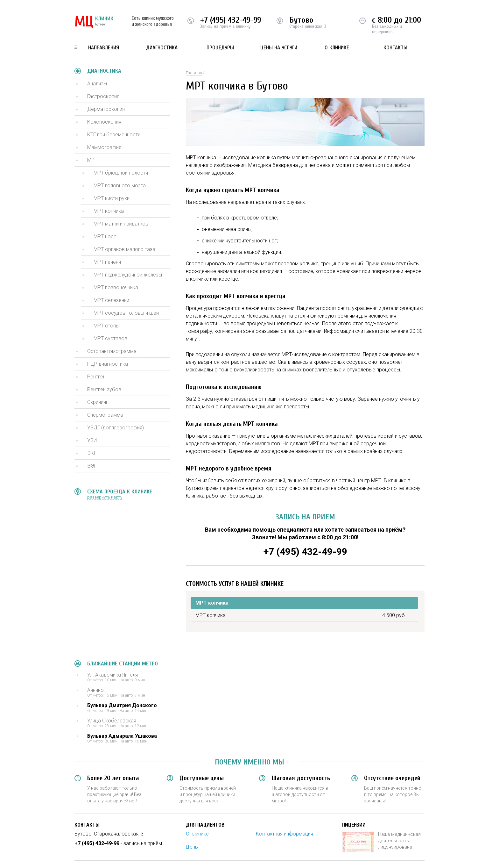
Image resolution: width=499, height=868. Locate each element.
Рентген (96, 377)
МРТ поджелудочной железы (128, 275)
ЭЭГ (92, 466)
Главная (194, 73)
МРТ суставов (110, 338)
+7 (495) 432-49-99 (231, 20)
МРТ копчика (109, 211)
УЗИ (92, 440)
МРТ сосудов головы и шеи (126, 313)
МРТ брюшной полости (121, 173)
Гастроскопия (103, 96)
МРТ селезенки (111, 300)
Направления (104, 48)
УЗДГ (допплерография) (116, 428)
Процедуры (220, 48)
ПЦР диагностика (108, 364)
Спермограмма (105, 415)
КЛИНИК (94, 22)
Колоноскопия (104, 122)
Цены (192, 847)
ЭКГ (92, 453)
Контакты (395, 48)
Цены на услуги (279, 48)
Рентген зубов (104, 389)
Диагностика (162, 48)
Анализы (97, 84)
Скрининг (98, 402)
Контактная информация (285, 834)
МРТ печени (107, 262)
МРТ (92, 160)
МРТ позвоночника (116, 287)
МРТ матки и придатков (121, 224)
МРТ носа (105, 237)
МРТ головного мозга (120, 186)
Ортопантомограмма (112, 351)
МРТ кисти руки (112, 198)
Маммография (104, 147)
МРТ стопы (106, 326)
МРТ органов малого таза (124, 249)
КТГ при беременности (114, 135)
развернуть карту (105, 497)
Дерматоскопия (106, 109)
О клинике (337, 48)
